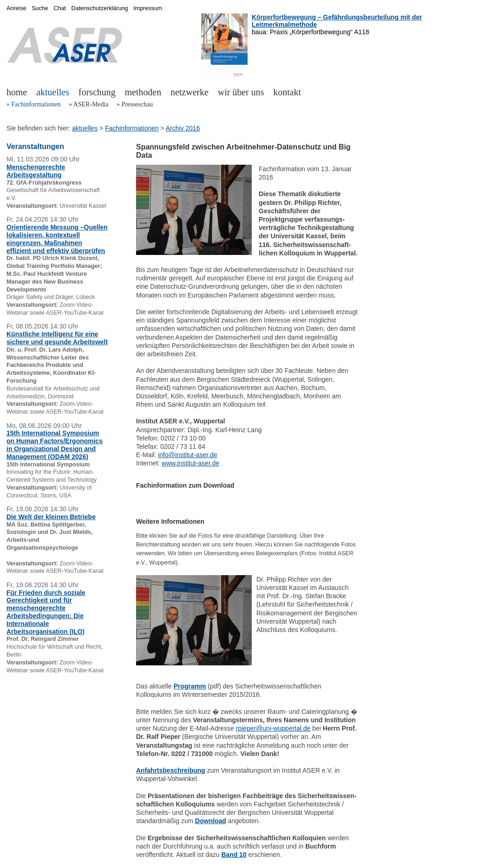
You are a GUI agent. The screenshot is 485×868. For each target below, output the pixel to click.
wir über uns (241, 92)
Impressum (148, 8)
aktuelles (53, 92)
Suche (40, 8)
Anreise (16, 8)
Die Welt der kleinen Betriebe (51, 517)
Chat (60, 8)
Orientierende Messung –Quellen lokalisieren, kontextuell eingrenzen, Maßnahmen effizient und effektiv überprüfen (57, 239)
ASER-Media (91, 104)
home (17, 92)
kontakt (287, 92)
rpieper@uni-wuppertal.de (273, 728)
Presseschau (137, 104)
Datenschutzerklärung (100, 8)
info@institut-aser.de (187, 455)
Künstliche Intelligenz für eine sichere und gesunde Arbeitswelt (57, 338)
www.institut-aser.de (190, 463)
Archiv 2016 (183, 128)
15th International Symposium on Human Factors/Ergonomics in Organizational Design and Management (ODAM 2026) (55, 445)
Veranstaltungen (35, 146)
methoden (143, 92)
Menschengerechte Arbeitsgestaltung (36, 171)
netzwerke (189, 92)
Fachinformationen (36, 104)
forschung (97, 92)
